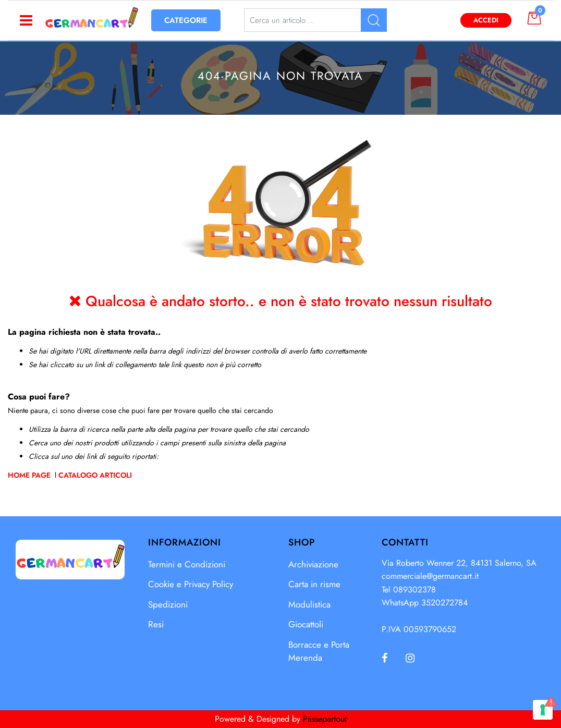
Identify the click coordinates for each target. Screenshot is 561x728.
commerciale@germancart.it (430, 576)
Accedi (486, 20)
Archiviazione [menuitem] (313, 564)
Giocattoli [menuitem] (306, 624)
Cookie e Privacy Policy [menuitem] (191, 584)
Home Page (30, 475)
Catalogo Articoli (95, 475)
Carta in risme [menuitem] (314, 584)
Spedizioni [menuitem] (168, 604)
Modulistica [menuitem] (309, 604)
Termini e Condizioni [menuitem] (187, 564)
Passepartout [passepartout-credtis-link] (325, 719)
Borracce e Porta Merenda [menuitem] (319, 651)
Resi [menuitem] (156, 624)
